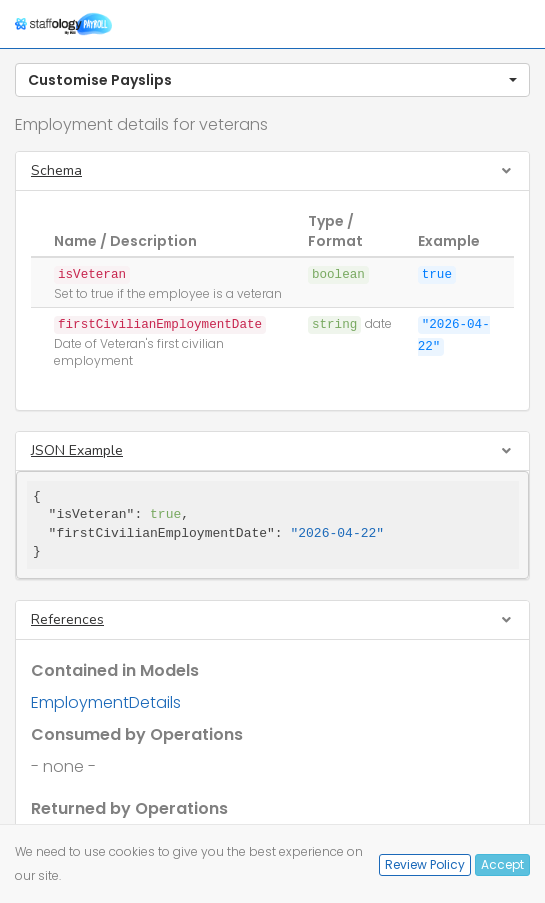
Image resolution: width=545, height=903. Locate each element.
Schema (56, 170)
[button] (272, 80)
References (67, 619)
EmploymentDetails (106, 702)
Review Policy (425, 864)
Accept (502, 864)
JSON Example (77, 450)
